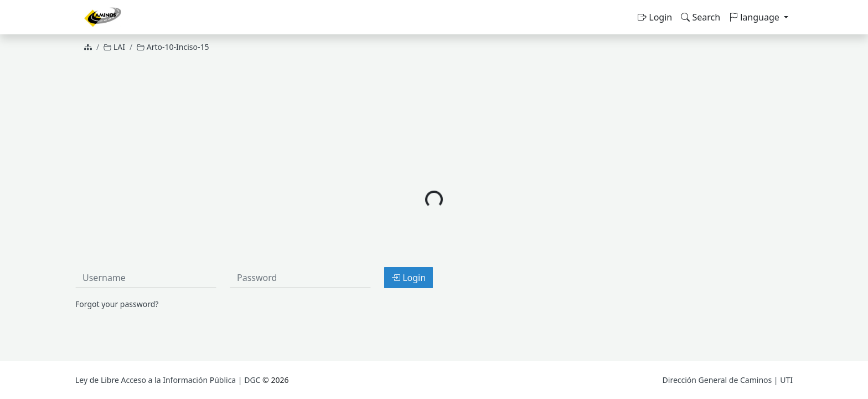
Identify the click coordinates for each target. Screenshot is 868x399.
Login (655, 17)
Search (701, 17)
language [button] (755, 17)
